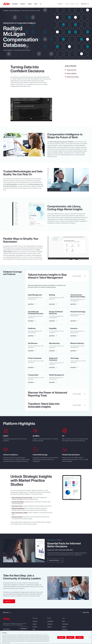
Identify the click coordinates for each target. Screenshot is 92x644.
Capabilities (15, 4)
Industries (23, 4)
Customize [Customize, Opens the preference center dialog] (61, 637)
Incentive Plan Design (18, 502)
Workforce (65, 630)
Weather (64, 627)
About (36, 4)
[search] (41, 4)
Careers (67, 4)
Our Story (35, 621)
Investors (72, 4)
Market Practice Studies (73, 77)
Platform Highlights (72, 73)
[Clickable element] (57, 276)
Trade (63, 621)
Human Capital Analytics (15, 10)
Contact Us (60, 4)
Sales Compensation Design (20, 513)
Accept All (79, 637)
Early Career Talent (17, 506)
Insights (30, 4)
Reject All (70, 637)
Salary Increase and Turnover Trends (22, 497)
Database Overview (72, 70)
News (77, 4)
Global (85, 4)
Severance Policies (17, 517)
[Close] (90, 637)
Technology (65, 624)
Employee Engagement (18, 508)
